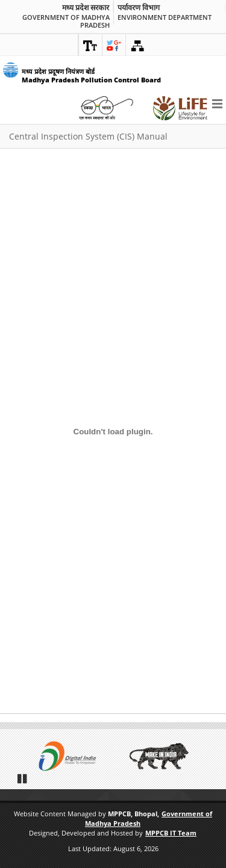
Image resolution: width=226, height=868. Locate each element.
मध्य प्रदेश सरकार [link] (86, 8)
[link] (90, 45)
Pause (23, 778)
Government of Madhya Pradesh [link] (66, 21)
